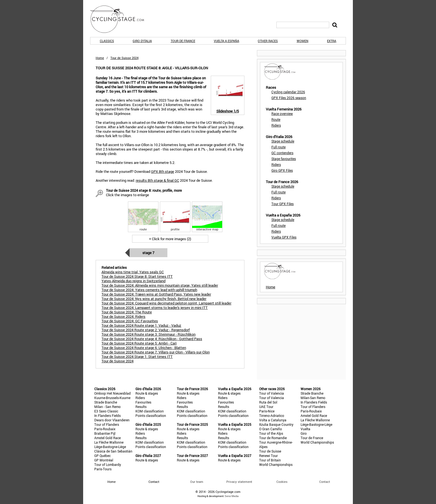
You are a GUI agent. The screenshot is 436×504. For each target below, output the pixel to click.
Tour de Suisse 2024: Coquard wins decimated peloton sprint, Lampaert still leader (166, 303)
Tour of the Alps (271, 433)
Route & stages (147, 393)
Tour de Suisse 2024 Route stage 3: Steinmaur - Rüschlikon (148, 334)
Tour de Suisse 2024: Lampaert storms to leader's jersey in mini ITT (155, 308)
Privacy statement (239, 482)
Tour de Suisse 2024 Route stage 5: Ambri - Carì (139, 343)
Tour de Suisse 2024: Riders (123, 316)
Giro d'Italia (142, 41)
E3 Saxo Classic (106, 411)
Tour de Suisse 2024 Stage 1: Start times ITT (137, 357)
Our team (197, 482)
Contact (325, 482)
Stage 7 (148, 253)
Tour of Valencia (272, 393)
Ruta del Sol (268, 402)
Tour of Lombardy (108, 464)
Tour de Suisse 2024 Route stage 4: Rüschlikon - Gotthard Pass (152, 339)
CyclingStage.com (121, 19)
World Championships (276, 464)
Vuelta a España (226, 41)
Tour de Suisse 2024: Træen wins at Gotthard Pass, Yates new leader (156, 294)
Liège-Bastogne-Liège (110, 447)
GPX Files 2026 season (289, 98)
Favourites (143, 402)
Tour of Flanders (107, 424)
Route (276, 119)
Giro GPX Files (282, 170)
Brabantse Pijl (105, 433)
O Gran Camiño (271, 429)
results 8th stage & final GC (157, 180)
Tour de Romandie (273, 438)
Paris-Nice (267, 411)
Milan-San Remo (313, 398)
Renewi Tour (268, 456)
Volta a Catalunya (273, 420)
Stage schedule (283, 141)
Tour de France (183, 41)
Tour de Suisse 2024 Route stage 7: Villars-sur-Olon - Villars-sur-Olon (156, 352)
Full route (278, 147)
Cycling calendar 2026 (288, 92)
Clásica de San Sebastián (113, 451)
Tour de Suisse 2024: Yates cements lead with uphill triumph (149, 290)
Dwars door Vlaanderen (112, 420)
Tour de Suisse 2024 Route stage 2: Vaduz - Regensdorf (146, 330)
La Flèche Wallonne (109, 442)
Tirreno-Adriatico (272, 416)
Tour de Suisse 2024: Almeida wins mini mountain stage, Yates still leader (160, 285)
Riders (276, 125)
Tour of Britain (270, 460)
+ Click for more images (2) (170, 239)
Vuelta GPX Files (284, 237)
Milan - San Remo (107, 407)
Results (141, 407)
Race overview (282, 114)
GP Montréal (104, 460)
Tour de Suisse (270, 451)
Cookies (282, 482)
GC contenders (282, 153)
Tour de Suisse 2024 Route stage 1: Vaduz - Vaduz (141, 325)
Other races (268, 41)
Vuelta (305, 429)
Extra (332, 41)
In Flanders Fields (107, 416)
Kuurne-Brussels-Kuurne (112, 398)
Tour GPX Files (283, 204)
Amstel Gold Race (107, 438)
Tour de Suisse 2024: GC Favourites (130, 321)
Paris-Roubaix (105, 429)
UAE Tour (266, 407)
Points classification (151, 416)
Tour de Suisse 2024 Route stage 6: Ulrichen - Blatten (144, 348)
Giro (304, 433)
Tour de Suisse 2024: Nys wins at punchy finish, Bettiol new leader (154, 299)
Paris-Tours (103, 469)
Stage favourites (284, 159)
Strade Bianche (106, 402)
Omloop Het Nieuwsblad (112, 393)
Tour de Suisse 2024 (117, 361)
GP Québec (102, 456)
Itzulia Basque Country (276, 424)
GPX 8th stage (163, 171)
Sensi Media (232, 496)
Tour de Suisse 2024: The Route (127, 312)
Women (303, 41)
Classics (107, 41)
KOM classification (150, 411)
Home (100, 58)
